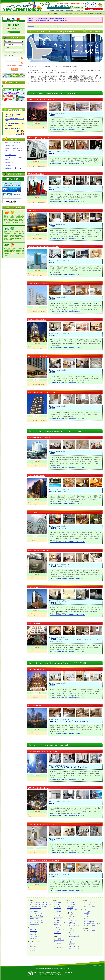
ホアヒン (32, 943)
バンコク (71, 931)
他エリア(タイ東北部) (90, 930)
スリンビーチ (58, 913)
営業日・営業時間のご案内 (13, 143)
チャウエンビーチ (59, 938)
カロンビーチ (58, 903)
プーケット (87, 911)
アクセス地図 (55, 968)
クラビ (86, 915)
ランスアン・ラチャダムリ (37, 913)
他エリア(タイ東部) (74, 948)
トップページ (31, 26)
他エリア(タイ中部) (74, 936)
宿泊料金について (10, 162)
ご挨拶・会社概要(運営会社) (42, 968)
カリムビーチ (58, 910)
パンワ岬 (57, 928)
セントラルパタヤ (35, 929)
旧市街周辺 (70, 908)
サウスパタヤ (34, 931)
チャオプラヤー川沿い (36, 915)
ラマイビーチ (58, 945)
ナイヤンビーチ (58, 919)
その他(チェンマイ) (72, 910)
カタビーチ (57, 906)
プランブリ (33, 947)
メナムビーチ (58, 943)
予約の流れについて (11, 155)
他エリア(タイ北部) (74, 926)
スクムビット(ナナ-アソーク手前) (39, 903)
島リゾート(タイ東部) (75, 946)
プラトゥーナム (34, 912)
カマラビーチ (58, 908)
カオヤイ (71, 934)
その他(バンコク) (35, 924)
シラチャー (72, 943)
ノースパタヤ (34, 933)
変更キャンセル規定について (13, 168)
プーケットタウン (59, 929)
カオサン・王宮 (34, 919)
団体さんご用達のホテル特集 (13, 128)
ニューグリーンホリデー (48, 975)
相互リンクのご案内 (65, 968)
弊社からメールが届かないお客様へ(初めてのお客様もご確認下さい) (14, 150)
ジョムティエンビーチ (36, 936)
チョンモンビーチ (59, 940)
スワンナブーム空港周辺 (37, 922)
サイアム (32, 910)
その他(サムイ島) (59, 947)
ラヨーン (71, 945)
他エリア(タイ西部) (89, 906)
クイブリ (32, 949)
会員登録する (99, 13)
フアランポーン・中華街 (37, 917)
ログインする (77, 13)
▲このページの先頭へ (97, 966)
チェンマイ (72, 917)
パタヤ (71, 941)
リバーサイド (71, 906)
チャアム (32, 945)
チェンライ (72, 918)
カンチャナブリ (88, 904)
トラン (86, 920)
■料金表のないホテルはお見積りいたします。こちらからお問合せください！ (49, 21)
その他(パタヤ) (34, 938)
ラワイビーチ (58, 933)
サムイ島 (87, 913)
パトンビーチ (58, 926)
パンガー (87, 918)
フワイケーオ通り (72, 904)
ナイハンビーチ (58, 917)
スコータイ (72, 924)
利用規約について (10, 146)
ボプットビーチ (58, 942)
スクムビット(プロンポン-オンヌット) (40, 906)
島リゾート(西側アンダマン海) (92, 924)
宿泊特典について (10, 165)
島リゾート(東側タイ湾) (91, 922)
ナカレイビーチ (58, 920)
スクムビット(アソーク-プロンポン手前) (41, 904)
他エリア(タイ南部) (89, 925)
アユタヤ (71, 932)
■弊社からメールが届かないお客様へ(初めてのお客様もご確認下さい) (47, 19)
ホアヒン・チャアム (90, 902)
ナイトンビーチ (58, 915)
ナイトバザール (71, 903)
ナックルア (33, 935)
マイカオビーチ (58, 931)
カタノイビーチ (58, 904)
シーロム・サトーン (35, 908)
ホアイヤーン (34, 950)
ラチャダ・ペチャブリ (36, 920)
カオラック (87, 916)
